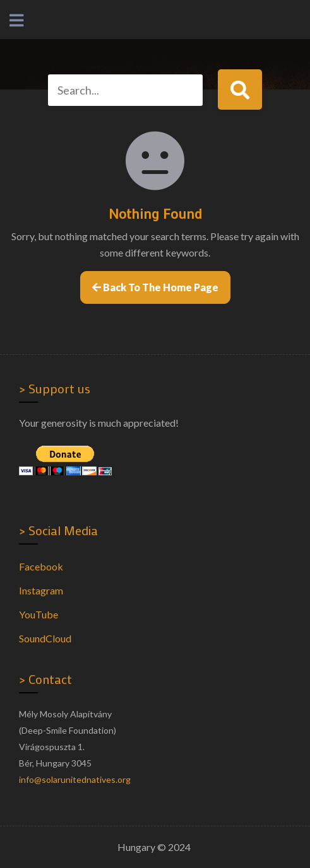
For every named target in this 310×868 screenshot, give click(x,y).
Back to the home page (155, 287)
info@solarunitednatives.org (75, 779)
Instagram (41, 590)
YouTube (39, 614)
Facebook (41, 566)
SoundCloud (45, 638)
